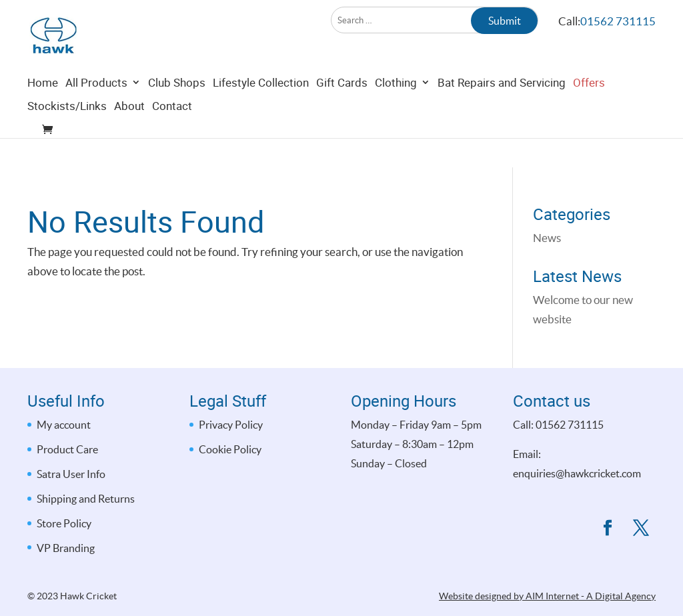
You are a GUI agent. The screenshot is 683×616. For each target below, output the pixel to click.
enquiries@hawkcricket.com (577, 473)
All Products (96, 113)
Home (43, 113)
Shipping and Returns (86, 499)
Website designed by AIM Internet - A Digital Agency (547, 596)
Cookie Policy (230, 449)
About (129, 136)
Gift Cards (342, 113)
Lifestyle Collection (261, 113)
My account (64, 425)
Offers (589, 113)
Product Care (67, 449)
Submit (505, 21)
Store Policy (64, 523)
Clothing (396, 113)
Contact (172, 136)
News (547, 238)
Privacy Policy (231, 425)
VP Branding (66, 548)
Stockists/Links (67, 136)
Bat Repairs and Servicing (502, 113)
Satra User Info (71, 474)
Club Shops (177, 113)
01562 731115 (618, 21)
